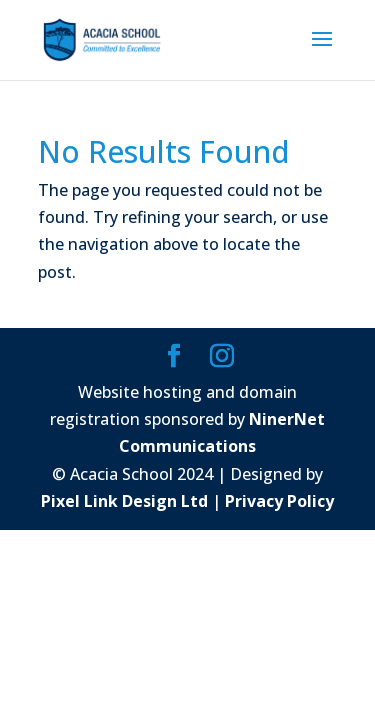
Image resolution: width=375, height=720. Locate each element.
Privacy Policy (279, 501)
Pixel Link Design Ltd (124, 501)
